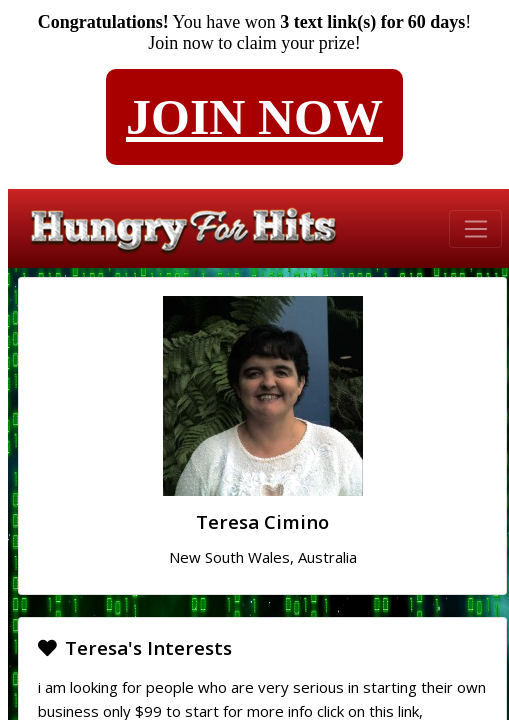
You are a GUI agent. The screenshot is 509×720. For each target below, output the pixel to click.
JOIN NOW (254, 117)
